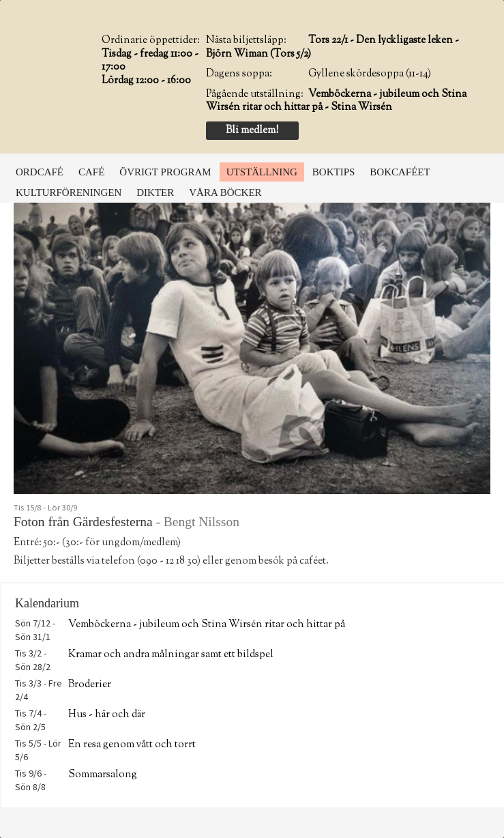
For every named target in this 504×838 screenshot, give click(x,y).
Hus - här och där (107, 715)
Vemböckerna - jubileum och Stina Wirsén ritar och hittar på (207, 625)
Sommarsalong (103, 775)
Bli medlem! (252, 131)
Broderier (90, 685)
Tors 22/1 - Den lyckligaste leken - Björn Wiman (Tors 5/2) (332, 47)
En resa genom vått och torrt (132, 745)
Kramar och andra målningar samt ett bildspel (171, 655)
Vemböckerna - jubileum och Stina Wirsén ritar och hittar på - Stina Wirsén (336, 101)
